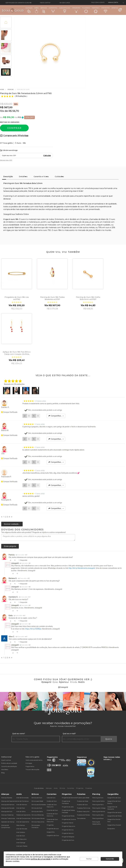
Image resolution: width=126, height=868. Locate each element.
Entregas (29, 763)
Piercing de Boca (98, 818)
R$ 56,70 (14, 111)
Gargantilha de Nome (114, 812)
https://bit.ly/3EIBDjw (33, 629)
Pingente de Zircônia (69, 819)
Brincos (44, 10)
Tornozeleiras (81, 818)
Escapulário (111, 829)
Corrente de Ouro (52, 810)
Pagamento (30, 766)
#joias (55, 682)
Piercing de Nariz (98, 805)
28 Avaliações (21, 96)
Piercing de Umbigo (99, 808)
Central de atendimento (34, 760)
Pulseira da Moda (83, 801)
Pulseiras (86, 10)
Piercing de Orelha (98, 801)
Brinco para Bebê (37, 801)
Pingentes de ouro (53, 829)
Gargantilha (51, 832)
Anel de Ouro (21, 836)
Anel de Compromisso (23, 818)
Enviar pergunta (10, 546)
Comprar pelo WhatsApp (16, 135)
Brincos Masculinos (38, 822)
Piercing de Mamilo (99, 811)
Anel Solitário (21, 832)
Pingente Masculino (68, 826)
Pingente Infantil (68, 823)
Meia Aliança (21, 825)
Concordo (110, 859)
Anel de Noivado (22, 829)
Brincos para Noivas (38, 818)
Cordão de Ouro (52, 801)
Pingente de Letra (68, 807)
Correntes (53, 10)
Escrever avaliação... (12, 524)
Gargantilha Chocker (114, 825)
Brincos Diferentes (38, 815)
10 (2, 111)
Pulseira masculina (83, 811)
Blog (3, 773)
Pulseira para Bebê (83, 798)
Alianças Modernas (7, 815)
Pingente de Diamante (69, 798)
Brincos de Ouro (37, 798)
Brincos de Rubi (37, 808)
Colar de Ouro (51, 798)
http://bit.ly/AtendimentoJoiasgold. (82, 568)
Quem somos (6, 760)
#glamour (64, 682)
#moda (74, 682)
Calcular (47, 155)
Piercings (96, 10)
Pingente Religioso (68, 837)
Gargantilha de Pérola (114, 816)
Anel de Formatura (22, 801)
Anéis (36, 10)
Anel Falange (21, 843)
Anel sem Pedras (22, 846)
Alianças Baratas (7, 798)
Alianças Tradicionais (8, 818)
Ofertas (117, 9)
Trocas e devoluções (32, 769)
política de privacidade (41, 859)
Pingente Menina (68, 830)
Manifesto (5, 769)
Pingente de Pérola (68, 816)
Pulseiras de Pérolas (83, 815)
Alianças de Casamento (9, 801)
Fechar (89, 859)
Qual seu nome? (19, 734)
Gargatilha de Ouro (53, 836)
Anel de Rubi (21, 808)
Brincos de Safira (37, 811)
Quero (109, 739)
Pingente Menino (68, 833)
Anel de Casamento (23, 822)
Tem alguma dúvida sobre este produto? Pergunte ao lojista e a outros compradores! (33, 532)
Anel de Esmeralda (22, 798)
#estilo (81, 682)
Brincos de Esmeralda (39, 805)
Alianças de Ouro (7, 811)
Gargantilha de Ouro (114, 798)
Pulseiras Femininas (84, 808)
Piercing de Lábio (98, 815)
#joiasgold (46, 682)
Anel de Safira (21, 811)
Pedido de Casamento (23, 815)
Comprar (14, 128)
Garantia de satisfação (9, 766)
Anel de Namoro (22, 805)
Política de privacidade (9, 763)
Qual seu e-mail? (69, 734)
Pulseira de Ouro (82, 805)
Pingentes (76, 10)
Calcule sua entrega (9, 150)
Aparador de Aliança (8, 822)
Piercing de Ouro (98, 798)
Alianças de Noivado (8, 808)
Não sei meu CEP (6, 160)
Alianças (29, 10)
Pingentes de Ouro (68, 840)
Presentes (106, 10)
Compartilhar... (56, 416)
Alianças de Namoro (8, 805)
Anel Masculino (21, 839)
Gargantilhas (65, 10)
